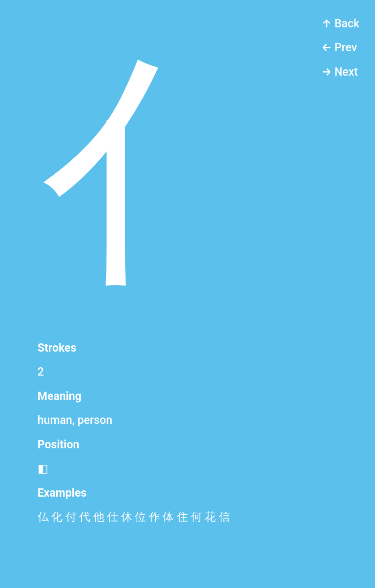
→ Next (340, 72)
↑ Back (340, 24)
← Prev (339, 48)
